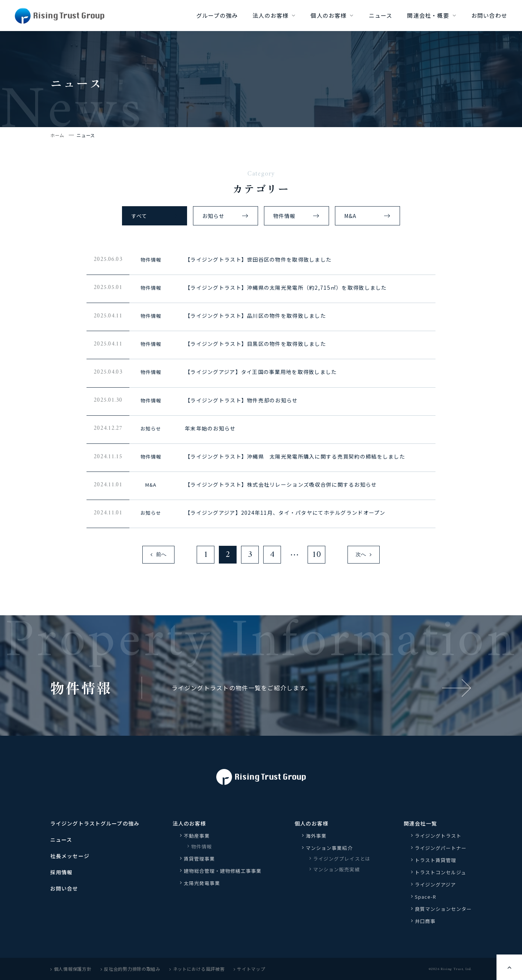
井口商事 (425, 921)
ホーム (57, 135)
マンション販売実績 (336, 869)
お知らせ (213, 216)
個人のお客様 (328, 15)
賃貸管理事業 (199, 859)
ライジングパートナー (441, 848)
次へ (364, 555)
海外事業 (316, 836)
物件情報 (284, 216)
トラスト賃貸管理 (438, 860)
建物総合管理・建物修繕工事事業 (223, 871)
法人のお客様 (270, 15)
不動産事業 (197, 836)
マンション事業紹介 (329, 848)
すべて (139, 216)
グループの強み (217, 15)
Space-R (426, 897)
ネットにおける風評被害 (197, 969)
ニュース (381, 15)
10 (316, 555)
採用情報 (61, 872)
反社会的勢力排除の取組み (130, 969)
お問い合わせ (489, 15)
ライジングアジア (435, 884)
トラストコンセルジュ (440, 872)
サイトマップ (250, 969)
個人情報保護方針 (71, 969)
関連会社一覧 (421, 823)
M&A (350, 216)
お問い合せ (64, 888)
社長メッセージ (70, 856)
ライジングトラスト (438, 836)
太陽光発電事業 (202, 883)
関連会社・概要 (428, 15)
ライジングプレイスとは (342, 859)
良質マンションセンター (443, 909)
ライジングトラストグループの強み (95, 823)
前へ (158, 555)
